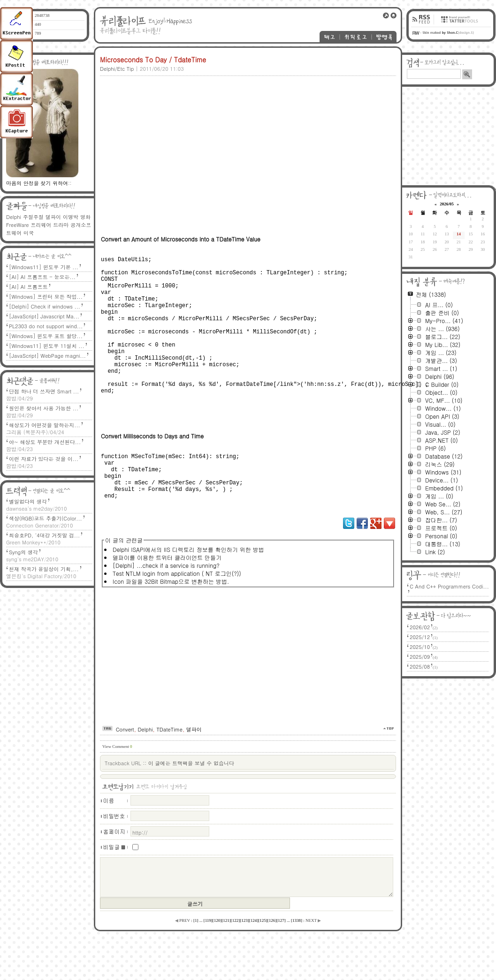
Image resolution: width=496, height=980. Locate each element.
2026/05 (447, 204)
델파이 (194, 769)
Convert (125, 769)
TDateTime (169, 769)
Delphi (145, 769)
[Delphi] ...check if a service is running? (166, 605)
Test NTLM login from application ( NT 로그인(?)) (177, 613)
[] (196, 960)
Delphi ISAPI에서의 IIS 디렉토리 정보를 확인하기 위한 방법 (188, 589)
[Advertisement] (225, 144)
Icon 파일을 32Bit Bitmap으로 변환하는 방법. (171, 621)
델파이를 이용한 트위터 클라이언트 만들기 (167, 597)
